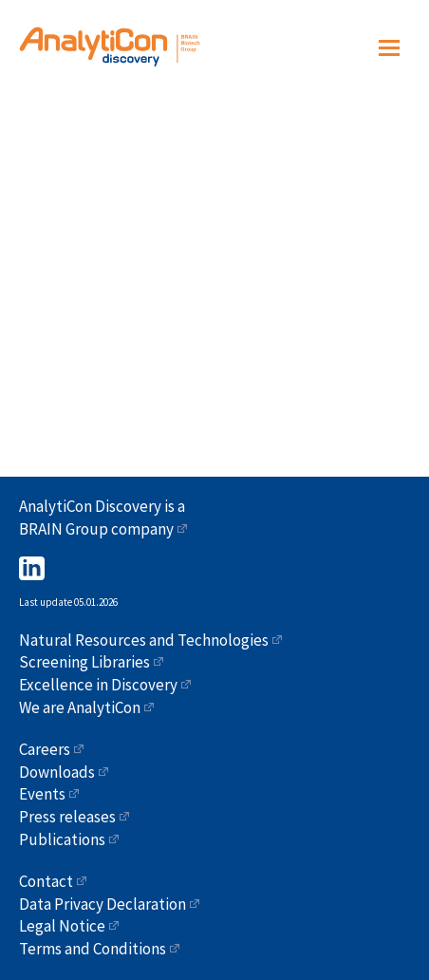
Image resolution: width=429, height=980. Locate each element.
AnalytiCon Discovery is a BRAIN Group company (102, 518)
